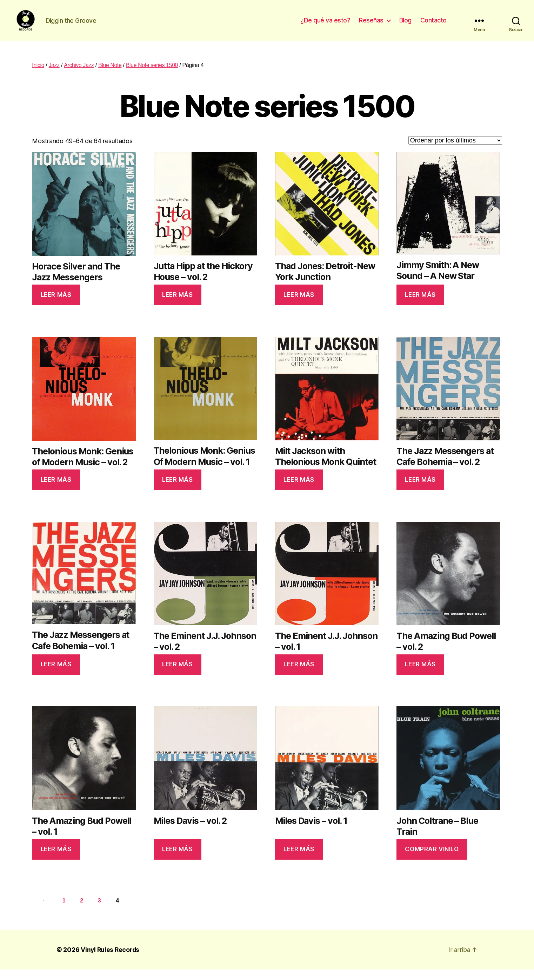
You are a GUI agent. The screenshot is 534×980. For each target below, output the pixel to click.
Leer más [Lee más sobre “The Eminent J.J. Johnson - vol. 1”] (299, 675)
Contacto (433, 25)
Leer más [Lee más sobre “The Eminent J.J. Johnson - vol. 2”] (178, 675)
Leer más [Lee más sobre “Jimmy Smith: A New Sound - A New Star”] (420, 305)
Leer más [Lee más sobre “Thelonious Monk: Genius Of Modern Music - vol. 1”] (178, 490)
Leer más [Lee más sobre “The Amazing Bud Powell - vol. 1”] (56, 860)
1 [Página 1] (65, 911)
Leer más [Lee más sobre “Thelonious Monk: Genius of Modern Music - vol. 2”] (56, 490)
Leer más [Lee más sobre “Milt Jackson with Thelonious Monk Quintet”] (299, 490)
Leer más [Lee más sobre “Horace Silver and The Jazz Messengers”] (56, 305)
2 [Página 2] (84, 911)
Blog (405, 25)
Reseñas (371, 25)
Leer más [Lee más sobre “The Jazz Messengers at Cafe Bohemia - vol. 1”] (56, 675)
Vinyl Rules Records (111, 960)
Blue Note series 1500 (154, 76)
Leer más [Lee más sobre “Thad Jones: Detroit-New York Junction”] (299, 305)
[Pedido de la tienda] (455, 151)
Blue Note (111, 76)
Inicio (38, 76)
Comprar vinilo (432, 860)
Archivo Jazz (79, 76)
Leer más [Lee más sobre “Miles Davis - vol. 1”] (299, 860)
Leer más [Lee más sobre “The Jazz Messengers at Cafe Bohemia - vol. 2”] (420, 490)
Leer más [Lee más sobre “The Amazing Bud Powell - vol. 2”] (420, 675)
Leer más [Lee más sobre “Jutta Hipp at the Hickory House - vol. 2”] (178, 305)
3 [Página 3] (102, 911)
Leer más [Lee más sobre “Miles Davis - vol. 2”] (178, 860)
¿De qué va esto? (325, 25)
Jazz (55, 76)
